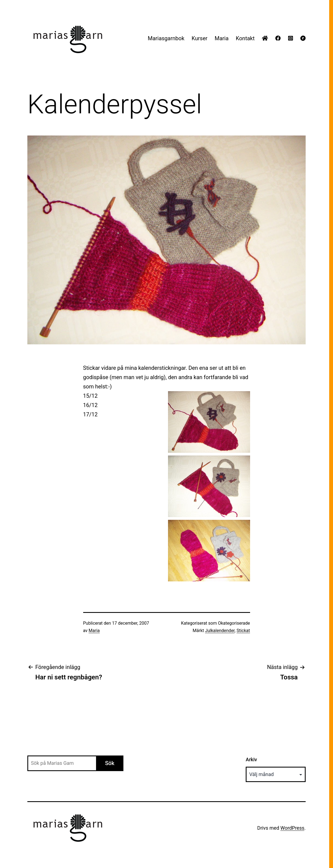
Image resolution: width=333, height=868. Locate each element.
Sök (110, 763)
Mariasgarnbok (166, 38)
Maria (221, 38)
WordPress (292, 828)
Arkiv (251, 759)
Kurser (199, 38)
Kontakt (245, 38)
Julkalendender (220, 631)
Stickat (243, 631)
